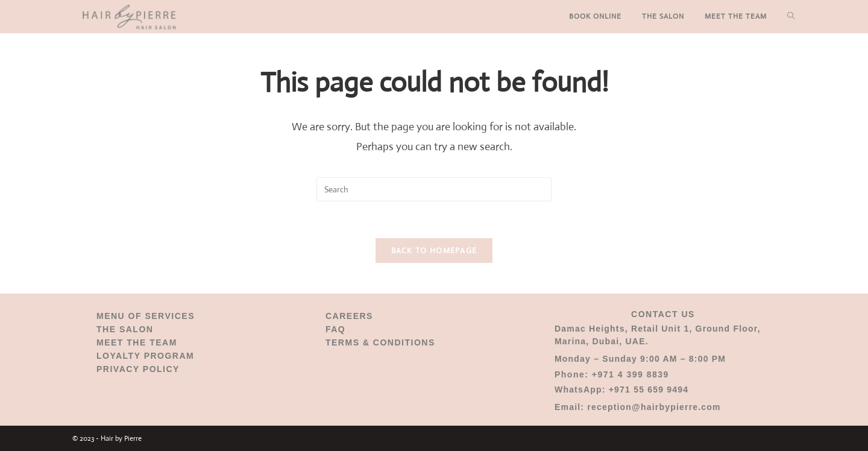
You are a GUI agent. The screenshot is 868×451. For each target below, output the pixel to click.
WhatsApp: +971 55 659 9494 (621, 389)
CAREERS (349, 316)
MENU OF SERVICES (146, 316)
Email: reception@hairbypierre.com (638, 407)
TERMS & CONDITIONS (380, 342)
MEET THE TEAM (137, 342)
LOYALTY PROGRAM (145, 356)
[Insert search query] (434, 189)
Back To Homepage (434, 251)
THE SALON (125, 329)
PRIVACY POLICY (138, 369)
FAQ (335, 329)
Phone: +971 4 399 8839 (612, 374)
